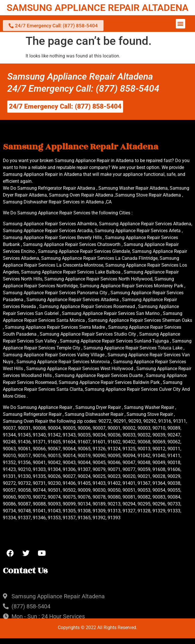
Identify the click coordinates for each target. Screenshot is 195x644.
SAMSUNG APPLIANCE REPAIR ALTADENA (97, 8)
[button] (180, 24)
